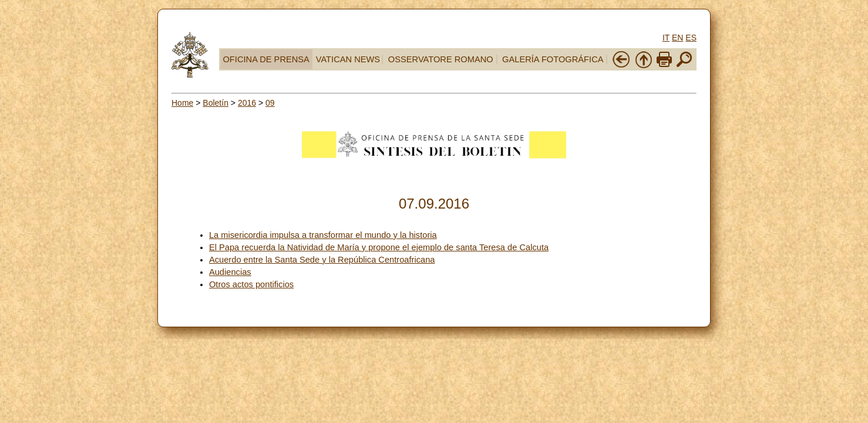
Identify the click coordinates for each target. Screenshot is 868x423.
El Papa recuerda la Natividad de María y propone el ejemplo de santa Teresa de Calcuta (379, 247)
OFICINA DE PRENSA (266, 59)
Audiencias (230, 272)
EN (677, 38)
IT (666, 38)
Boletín (216, 103)
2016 (247, 103)
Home (182, 103)
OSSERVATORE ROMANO (441, 59)
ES (691, 38)
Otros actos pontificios (251, 284)
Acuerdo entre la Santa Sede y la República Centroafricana (322, 260)
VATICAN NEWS (348, 59)
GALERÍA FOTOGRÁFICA (553, 59)
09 (270, 103)
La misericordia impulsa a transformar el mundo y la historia (323, 235)
